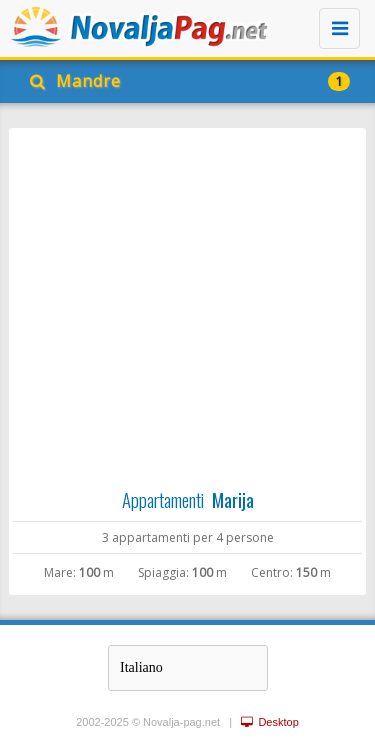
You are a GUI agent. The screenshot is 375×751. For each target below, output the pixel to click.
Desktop (269, 722)
